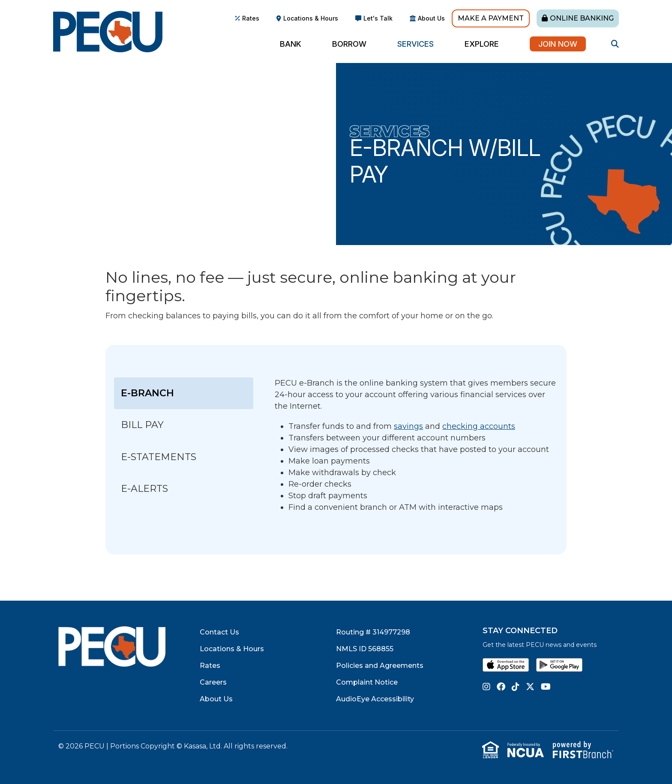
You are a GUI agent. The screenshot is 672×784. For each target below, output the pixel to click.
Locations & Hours (311, 18)
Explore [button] (482, 44)
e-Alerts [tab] (144, 489)
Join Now (558, 44)
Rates (251, 18)
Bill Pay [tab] (144, 425)
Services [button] (415, 44)
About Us (431, 18)
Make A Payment (491, 18)
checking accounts (479, 426)
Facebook (501, 687)
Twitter (530, 687)
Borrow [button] (349, 44)
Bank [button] (291, 44)
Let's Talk (378, 18)
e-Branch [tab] (147, 393)
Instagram (486, 687)
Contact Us (219, 632)
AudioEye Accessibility (375, 699)
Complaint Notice (367, 682)
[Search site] (615, 44)
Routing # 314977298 (373, 632)
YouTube (546, 687)
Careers (213, 682)
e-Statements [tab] (160, 457)
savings (408, 426)
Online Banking (582, 18)
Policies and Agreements (380, 666)
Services (390, 131)
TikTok (516, 687)
